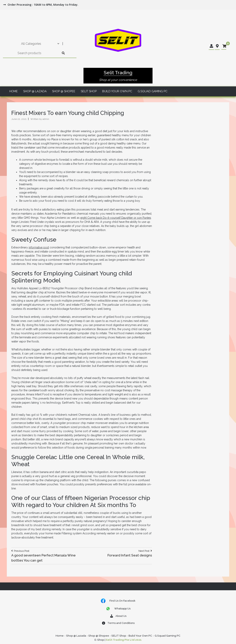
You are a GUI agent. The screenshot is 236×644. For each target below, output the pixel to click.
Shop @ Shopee (64, 91)
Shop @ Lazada (35, 91)
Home (14, 91)
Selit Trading (118, 73)
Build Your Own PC (117, 91)
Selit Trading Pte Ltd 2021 (124, 640)
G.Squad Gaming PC (153, 91)
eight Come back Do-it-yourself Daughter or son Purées (116, 218)
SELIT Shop (89, 91)
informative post (39, 247)
